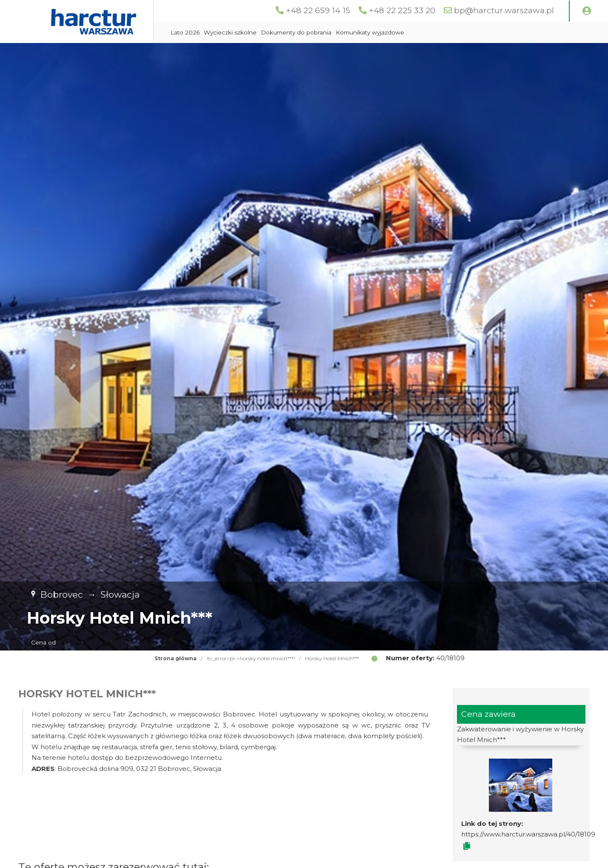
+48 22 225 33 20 (402, 10)
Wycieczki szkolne (230, 32)
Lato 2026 (185, 32)
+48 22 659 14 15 (318, 10)
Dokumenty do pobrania (296, 32)
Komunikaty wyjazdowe (370, 32)
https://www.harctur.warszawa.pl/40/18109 (528, 834)
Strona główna (176, 658)
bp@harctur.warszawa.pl (504, 10)
